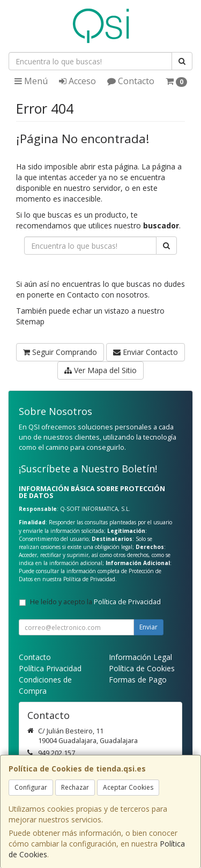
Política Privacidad (50, 668)
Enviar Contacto (146, 352)
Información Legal (140, 657)
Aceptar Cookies (128, 787)
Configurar (31, 787)
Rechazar (75, 787)
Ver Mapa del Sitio (100, 370)
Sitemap (30, 321)
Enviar (148, 627)
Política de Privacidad (89, 579)
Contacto (131, 81)
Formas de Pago (138, 680)
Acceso (77, 81)
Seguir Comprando (60, 352)
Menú (31, 81)
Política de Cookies (142, 668)
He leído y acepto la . (96, 602)
